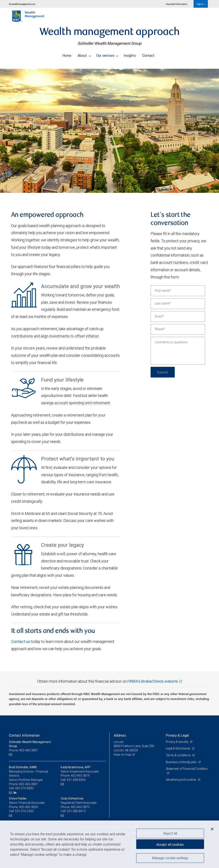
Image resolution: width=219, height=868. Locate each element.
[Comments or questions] (178, 351)
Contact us (21, 641)
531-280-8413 (76, 811)
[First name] (178, 291)
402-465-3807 (28, 784)
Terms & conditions (179, 755)
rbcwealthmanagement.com (22, 4)
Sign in (201, 4)
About (84, 54)
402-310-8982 (24, 788)
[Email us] (11, 755)
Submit (163, 372)
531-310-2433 (24, 811)
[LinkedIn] (16, 793)
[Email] (178, 317)
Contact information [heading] (24, 735)
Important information (177, 4)
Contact (148, 54)
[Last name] (178, 304)
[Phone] (178, 329)
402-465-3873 (80, 807)
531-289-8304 (76, 780)
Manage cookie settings (170, 858)
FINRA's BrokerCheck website (153, 681)
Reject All (170, 833)
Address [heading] (120, 735)
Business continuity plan (181, 762)
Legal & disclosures (178, 748)
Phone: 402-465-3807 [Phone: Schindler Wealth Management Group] (23, 750)
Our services (107, 54)
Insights (130, 54)
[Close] (212, 829)
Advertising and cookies (181, 780)
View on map (123, 755)
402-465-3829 (28, 807)
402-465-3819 (80, 776)
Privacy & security (177, 742)
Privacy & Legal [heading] (177, 735)
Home (67, 54)
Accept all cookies (170, 844)
